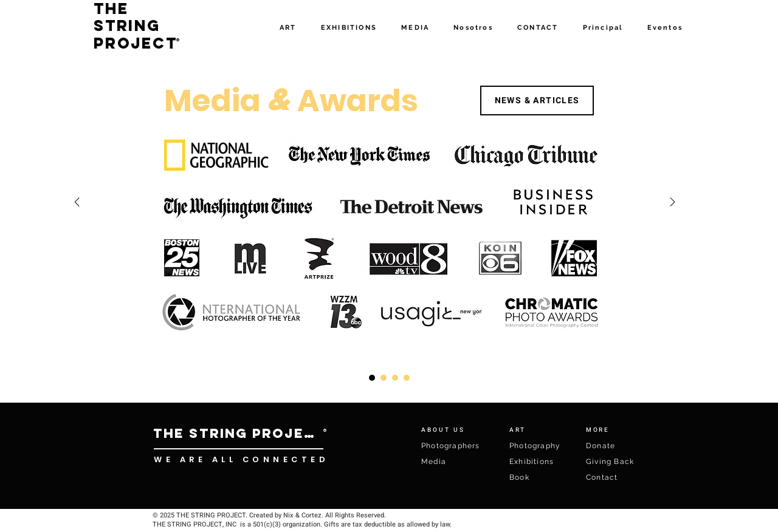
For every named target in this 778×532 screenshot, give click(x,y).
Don (594, 446)
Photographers (451, 446)
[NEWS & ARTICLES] (537, 101)
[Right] (77, 202)
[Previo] (64, 202)
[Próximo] (714, 202)
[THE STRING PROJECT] (238, 434)
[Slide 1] (395, 378)
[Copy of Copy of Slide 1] (372, 378)
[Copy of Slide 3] (407, 378)
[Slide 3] (384, 378)
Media (434, 462)
